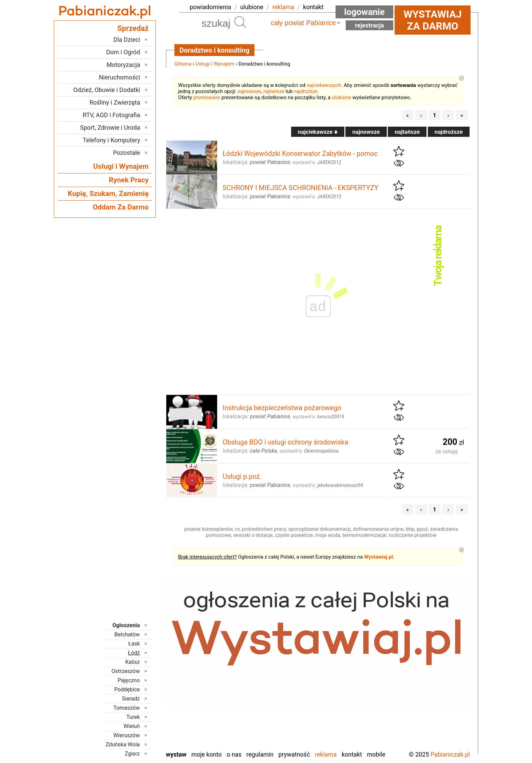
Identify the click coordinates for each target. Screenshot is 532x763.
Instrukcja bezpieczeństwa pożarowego (282, 408)
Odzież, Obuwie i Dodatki (107, 90)
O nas (234, 754)
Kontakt (352, 754)
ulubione (252, 7)
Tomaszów (127, 708)
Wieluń (132, 726)
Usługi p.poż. (242, 476)
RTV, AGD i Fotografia (111, 115)
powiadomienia (210, 7)
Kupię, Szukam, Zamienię (108, 194)
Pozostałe (127, 153)
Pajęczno (129, 680)
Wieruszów (127, 735)
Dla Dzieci (127, 40)
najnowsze (249, 91)
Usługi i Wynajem (215, 64)
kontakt (313, 7)
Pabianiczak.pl (450, 754)
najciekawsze (318, 132)
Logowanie (364, 12)
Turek (133, 717)
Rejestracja (369, 25)
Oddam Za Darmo (121, 207)
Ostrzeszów (126, 671)
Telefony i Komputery (111, 140)
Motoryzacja (123, 65)
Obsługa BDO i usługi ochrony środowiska (285, 442)
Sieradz (131, 699)
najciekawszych (324, 85)
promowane (207, 97)
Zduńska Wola (123, 744)
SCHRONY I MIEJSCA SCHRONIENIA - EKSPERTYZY (300, 188)
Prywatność (294, 754)
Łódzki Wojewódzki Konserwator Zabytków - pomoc (300, 153)
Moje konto (207, 754)
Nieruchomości (119, 77)
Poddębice (127, 689)
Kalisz (132, 662)
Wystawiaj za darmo (433, 20)
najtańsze (274, 91)
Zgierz (132, 754)
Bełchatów (127, 634)
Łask (134, 644)
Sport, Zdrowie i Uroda (110, 128)
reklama (283, 7)
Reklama (326, 754)
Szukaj (240, 22)
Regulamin (260, 754)
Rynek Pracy (129, 180)
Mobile (376, 754)
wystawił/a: (317, 162)
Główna (183, 64)
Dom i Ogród (123, 52)
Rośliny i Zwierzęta (115, 102)
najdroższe (306, 91)
